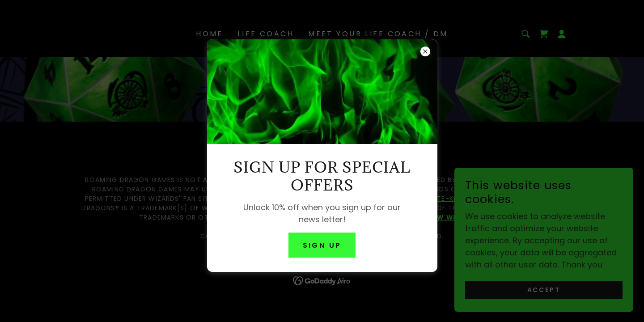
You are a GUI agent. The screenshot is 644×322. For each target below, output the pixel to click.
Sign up (322, 245)
